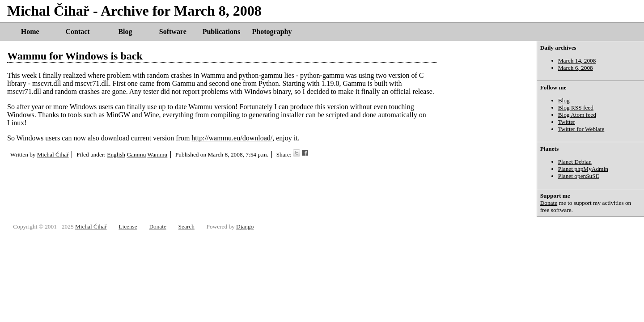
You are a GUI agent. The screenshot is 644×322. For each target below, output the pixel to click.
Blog (125, 32)
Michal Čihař (53, 155)
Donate (549, 203)
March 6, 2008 (576, 68)
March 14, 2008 (577, 61)
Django (245, 227)
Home (30, 32)
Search (186, 227)
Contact (77, 32)
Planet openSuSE (579, 176)
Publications (221, 32)
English (116, 155)
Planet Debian (575, 162)
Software (173, 32)
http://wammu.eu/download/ (232, 138)
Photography (272, 32)
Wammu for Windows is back (75, 56)
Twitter (567, 122)
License (128, 227)
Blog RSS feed (576, 108)
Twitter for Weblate (581, 129)
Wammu (157, 155)
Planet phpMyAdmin (583, 169)
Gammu (136, 155)
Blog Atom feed (577, 115)
